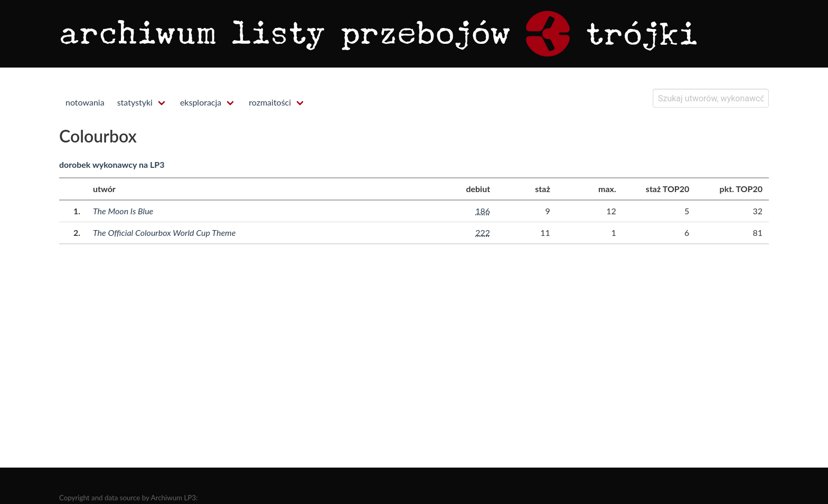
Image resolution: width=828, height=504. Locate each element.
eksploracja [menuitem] (201, 102)
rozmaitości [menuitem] (270, 102)
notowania (85, 102)
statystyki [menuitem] (135, 102)
